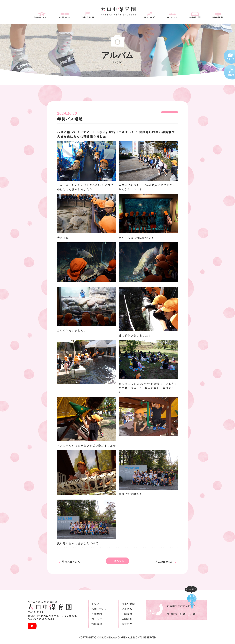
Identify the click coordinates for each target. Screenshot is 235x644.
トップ (91, 604)
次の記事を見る (164, 562)
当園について (95, 609)
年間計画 (119, 619)
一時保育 (119, 614)
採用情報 (93, 624)
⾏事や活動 (120, 604)
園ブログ (119, 624)
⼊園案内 (93, 614)
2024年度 (170, 113)
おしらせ (93, 619)
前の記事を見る (71, 562)
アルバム (119, 609)
